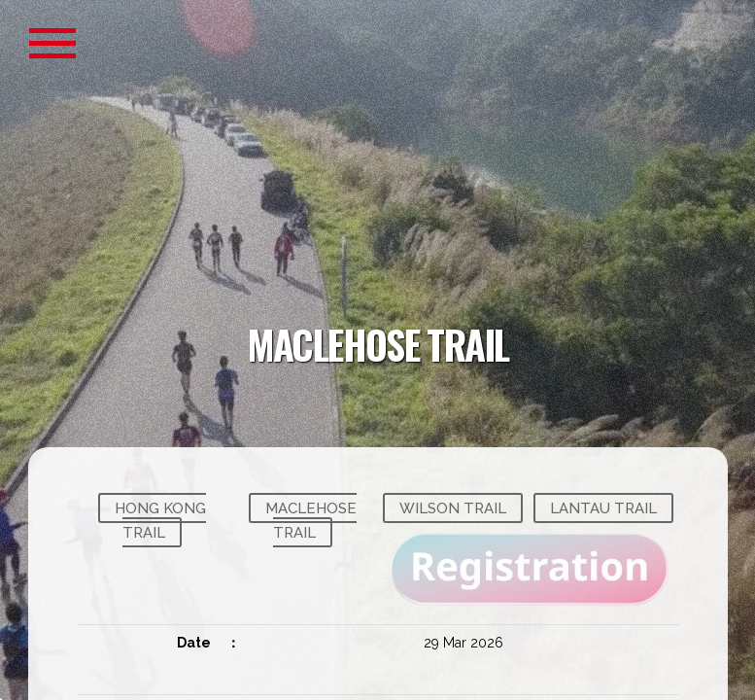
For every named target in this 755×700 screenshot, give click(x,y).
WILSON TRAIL (453, 507)
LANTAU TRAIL (603, 507)
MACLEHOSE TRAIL (311, 520)
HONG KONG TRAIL (160, 520)
